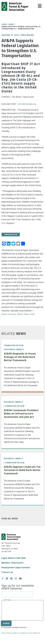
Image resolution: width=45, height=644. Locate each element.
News (11, 24)
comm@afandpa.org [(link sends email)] (27, 104)
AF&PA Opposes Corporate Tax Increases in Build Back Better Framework (22, 470)
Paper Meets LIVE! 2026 (14, 558)
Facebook (13, 579)
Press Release (27, 35)
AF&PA (22, 113)
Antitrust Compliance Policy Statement (26, 633)
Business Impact (15, 349)
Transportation (14, 345)
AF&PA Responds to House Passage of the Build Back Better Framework (20, 357)
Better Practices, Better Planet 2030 (18, 314)
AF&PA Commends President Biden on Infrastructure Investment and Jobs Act (21, 414)
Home (4, 24)
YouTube (20, 579)
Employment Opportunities (16, 567)
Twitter (4, 579)
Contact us (7, 572)
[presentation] (13, 611)
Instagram (17, 579)
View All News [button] (10, 519)
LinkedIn (8, 579)
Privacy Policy (6, 633)
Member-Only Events (12, 563)
